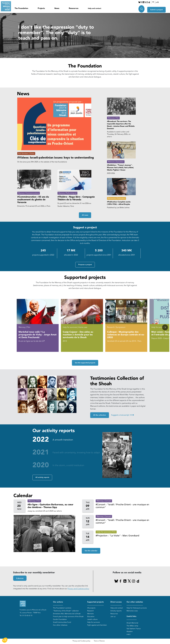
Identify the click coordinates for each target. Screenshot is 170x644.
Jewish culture (92, 619)
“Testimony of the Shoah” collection (66, 611)
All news (85, 215)
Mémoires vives (132, 611)
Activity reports (116, 611)
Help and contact (95, 8)
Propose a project (85, 265)
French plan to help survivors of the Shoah (68, 617)
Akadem (130, 631)
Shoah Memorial (132, 623)
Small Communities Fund (62, 622)
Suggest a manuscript (123, 415)
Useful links (131, 617)
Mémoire (90, 614)
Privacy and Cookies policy (78, 589)
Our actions (58, 602)
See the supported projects (85, 363)
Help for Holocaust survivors (137, 608)
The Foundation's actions (62, 608)
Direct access (116, 602)
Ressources (74, 8)
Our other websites (135, 602)
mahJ (129, 634)
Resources (114, 614)
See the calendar (91, 551)
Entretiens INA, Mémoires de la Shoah (67, 614)
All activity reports (42, 477)
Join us (113, 617)
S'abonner (20, 578)
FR (154, 2)
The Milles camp (132, 626)
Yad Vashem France (134, 629)
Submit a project (159, 8)
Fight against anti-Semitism (97, 625)
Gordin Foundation (60, 619)
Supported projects (95, 602)
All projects (91, 608)
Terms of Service (99, 641)
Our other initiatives (60, 625)
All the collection (100, 415)
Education (91, 617)
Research (90, 611)
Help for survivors (94, 622)
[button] (165, 327)
